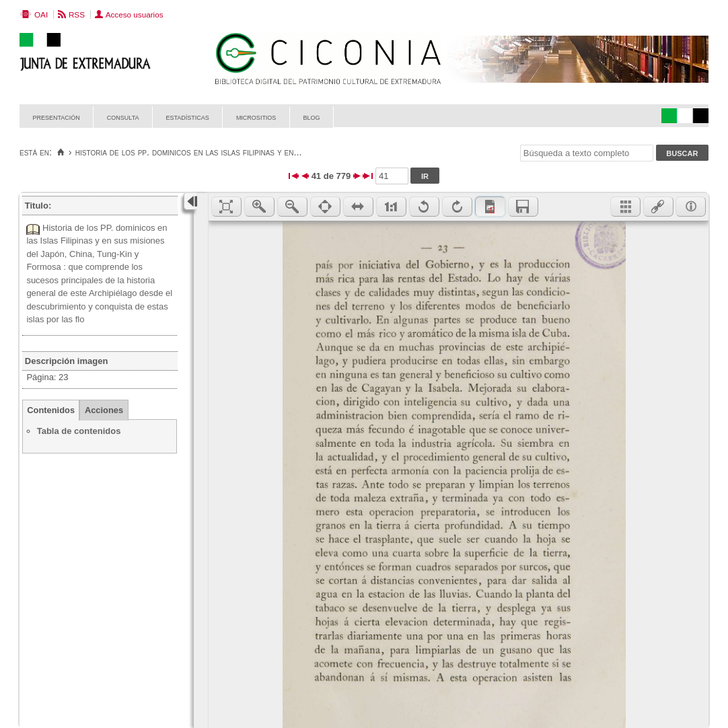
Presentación (57, 117)
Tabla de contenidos (79, 431)
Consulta (123, 117)
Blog (311, 117)
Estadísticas (188, 117)
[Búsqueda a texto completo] (587, 153)
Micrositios (256, 117)
